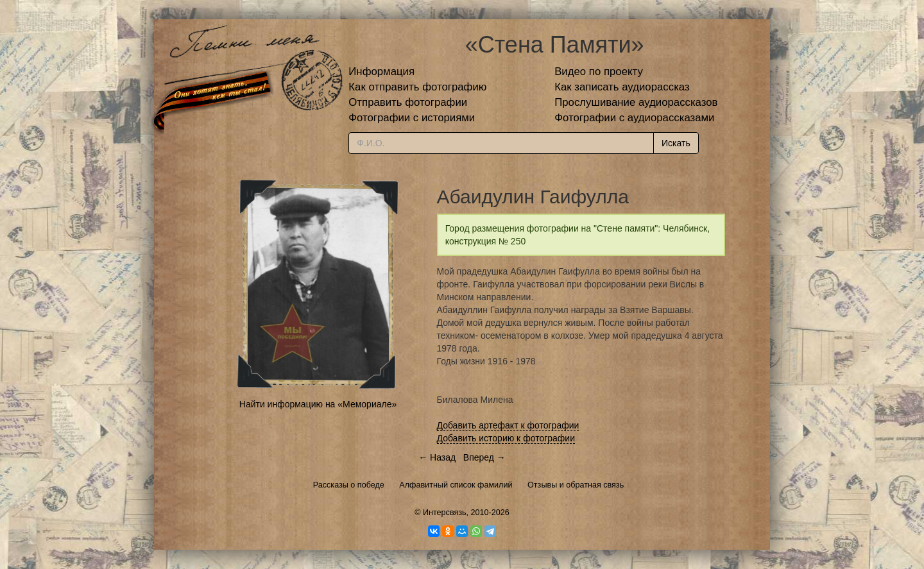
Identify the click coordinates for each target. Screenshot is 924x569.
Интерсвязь (445, 513)
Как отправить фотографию (417, 87)
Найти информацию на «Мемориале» (318, 404)
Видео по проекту (599, 72)
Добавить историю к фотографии (506, 438)
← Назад (437, 457)
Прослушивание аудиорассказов (636, 102)
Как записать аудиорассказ (622, 87)
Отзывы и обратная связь (576, 485)
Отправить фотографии (408, 102)
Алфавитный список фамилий (456, 485)
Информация (381, 72)
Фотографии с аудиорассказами (634, 118)
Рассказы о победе (349, 485)
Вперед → (484, 457)
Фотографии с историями (412, 118)
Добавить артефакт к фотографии (508, 425)
